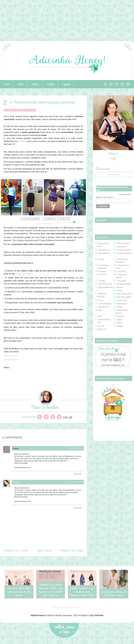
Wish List (102, 329)
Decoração (121, 281)
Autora (35, 84)
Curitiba (102, 281)
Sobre (20, 84)
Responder (78, 474)
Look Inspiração (105, 304)
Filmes (120, 290)
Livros (101, 300)
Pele (100, 316)
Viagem (120, 326)
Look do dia (122, 300)
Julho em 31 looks (28, 110)
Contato (50, 84)
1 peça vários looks (24, 274)
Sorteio (101, 326)
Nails (100, 310)
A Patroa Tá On (123, 243)
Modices (22, 141)
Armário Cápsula (124, 250)
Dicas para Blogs (124, 284)
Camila (16, 482)
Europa (120, 287)
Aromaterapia (104, 253)
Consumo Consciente (12, 110)
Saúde (119, 319)
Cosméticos (122, 271)
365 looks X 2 (11, 356)
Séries (119, 323)
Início (6, 84)
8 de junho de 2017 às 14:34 (75, 448)
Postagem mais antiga (72, 550)
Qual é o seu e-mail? (105, 197)
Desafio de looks (105, 284)
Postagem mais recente (16, 550)
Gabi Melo (99, 615)
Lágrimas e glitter (124, 297)
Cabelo (101, 259)
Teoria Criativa (11, 360)
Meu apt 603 (104, 307)
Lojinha (66, 84)
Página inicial (44, 550)
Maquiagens (122, 304)
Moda (119, 307)
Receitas (120, 316)
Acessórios (121, 246)
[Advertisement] (67, 17)
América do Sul (104, 250)
